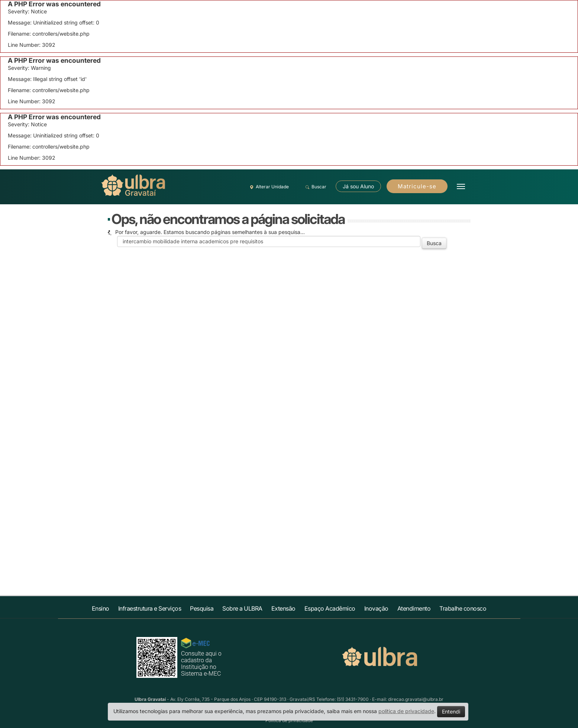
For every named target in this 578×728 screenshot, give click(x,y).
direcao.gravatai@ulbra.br (416, 699)
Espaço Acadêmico (330, 608)
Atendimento (414, 608)
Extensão (283, 608)
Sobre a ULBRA (242, 608)
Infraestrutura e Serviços (150, 608)
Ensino (101, 608)
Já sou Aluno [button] (358, 186)
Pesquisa (202, 608)
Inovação (376, 608)
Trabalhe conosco (463, 608)
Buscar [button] (315, 187)
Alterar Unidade (268, 187)
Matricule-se (417, 186)
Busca (434, 243)
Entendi (451, 711)
